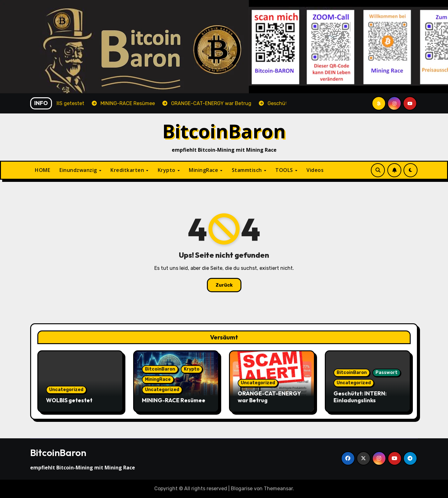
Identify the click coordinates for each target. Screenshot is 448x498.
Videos (315, 170)
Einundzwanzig (79, 170)
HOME (42, 170)
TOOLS (285, 170)
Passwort (387, 373)
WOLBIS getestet (69, 400)
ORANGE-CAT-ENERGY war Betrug (269, 397)
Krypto (167, 170)
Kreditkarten (128, 170)
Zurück (224, 285)
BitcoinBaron (224, 131)
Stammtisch (248, 170)
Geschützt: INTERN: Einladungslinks (360, 397)
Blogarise (242, 489)
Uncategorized (66, 390)
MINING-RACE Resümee (174, 400)
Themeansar (278, 489)
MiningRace (204, 170)
